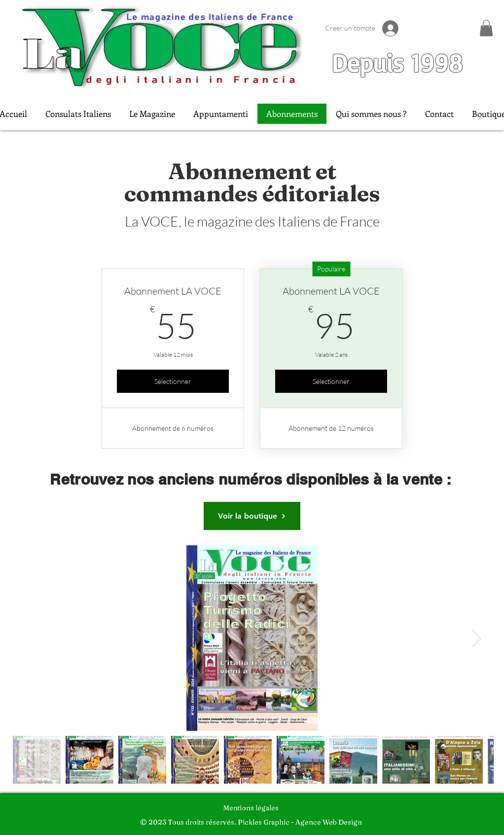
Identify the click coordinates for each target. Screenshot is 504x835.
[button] (486, 28)
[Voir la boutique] (252, 516)
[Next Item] (477, 638)
